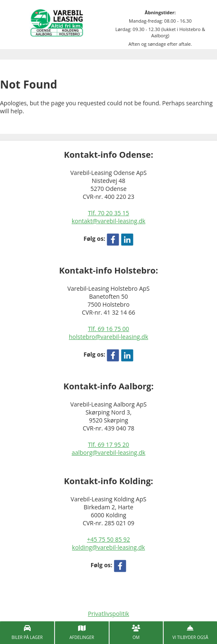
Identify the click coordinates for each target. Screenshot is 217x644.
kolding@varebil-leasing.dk (109, 547)
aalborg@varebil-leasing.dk (109, 452)
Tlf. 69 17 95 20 (108, 445)
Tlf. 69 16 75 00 (108, 329)
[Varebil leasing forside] (57, 22)
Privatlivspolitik (108, 614)
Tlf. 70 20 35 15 (108, 213)
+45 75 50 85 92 (108, 539)
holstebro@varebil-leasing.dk (108, 337)
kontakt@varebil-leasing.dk (109, 221)
